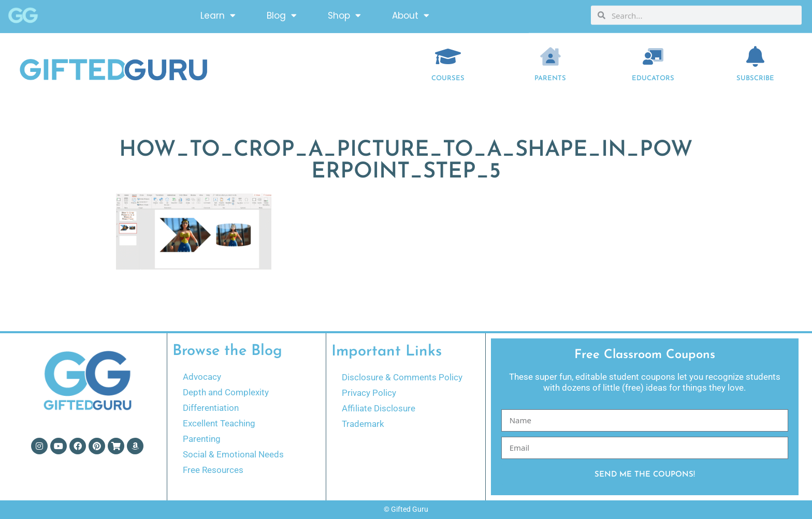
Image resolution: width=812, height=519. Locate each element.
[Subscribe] (756, 56)
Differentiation (211, 408)
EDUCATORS (653, 78)
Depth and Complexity (226, 392)
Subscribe (755, 78)
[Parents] (550, 56)
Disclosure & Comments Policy (402, 377)
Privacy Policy (369, 393)
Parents (550, 78)
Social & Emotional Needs (233, 454)
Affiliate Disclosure (379, 408)
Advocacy (202, 377)
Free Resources (213, 470)
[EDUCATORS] (653, 56)
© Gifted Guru (406, 509)
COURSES (448, 78)
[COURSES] (448, 56)
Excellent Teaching (219, 423)
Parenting (202, 439)
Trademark (363, 424)
